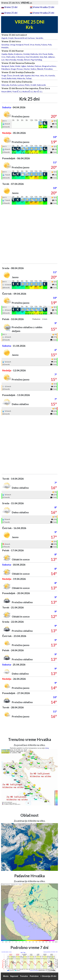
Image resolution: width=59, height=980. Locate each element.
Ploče (27, 85)
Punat (45, 54)
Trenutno (24, 976)
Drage (13, 69)
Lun (3, 60)
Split (22, 76)
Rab (46, 57)
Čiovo (10, 76)
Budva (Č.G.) (28, 92)
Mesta (6, 976)
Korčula (13, 85)
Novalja (20, 60)
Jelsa (42, 76)
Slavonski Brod (21, 38)
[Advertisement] (29, 234)
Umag (12, 45)
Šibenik (40, 69)
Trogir (4, 76)
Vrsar (32, 45)
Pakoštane (6, 69)
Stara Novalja (11, 60)
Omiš (4, 78)
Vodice (33, 69)
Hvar (37, 76)
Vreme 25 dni (11, 13)
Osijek (11, 38)
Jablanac (51, 57)
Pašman (38, 66)
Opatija (4, 54)
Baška (51, 54)
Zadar (12, 66)
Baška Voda (11, 78)
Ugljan (24, 66)
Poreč (27, 45)
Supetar (28, 76)
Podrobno (34, 976)
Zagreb (4, 38)
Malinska (34, 54)
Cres (3, 57)
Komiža (52, 76)
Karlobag (38, 60)
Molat (18, 66)
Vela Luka (5, 85)
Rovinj (38, 45)
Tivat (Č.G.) (17, 92)
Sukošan (31, 66)
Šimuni (27, 60)
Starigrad (5, 66)
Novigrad (20, 45)
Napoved (14, 976)
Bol (33, 76)
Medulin (5, 47)
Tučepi (29, 78)
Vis (46, 76)
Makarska (21, 78)
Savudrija (5, 45)
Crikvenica (20, 57)
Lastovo (21, 85)
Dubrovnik (41, 85)
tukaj (47, 748)
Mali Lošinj (11, 57)
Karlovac (31, 38)
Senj (41, 57)
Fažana (44, 45)
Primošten (48, 69)
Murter (27, 69)
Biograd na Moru (49, 66)
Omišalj (26, 54)
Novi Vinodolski (32, 57)
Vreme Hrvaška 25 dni (43, 13)
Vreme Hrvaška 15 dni (43, 7)
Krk (40, 54)
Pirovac (20, 69)
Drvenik (16, 76)
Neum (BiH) (6, 92)
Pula (50, 45)
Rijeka (11, 54)
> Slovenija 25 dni (48, 976)
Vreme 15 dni (11, 7)
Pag (32, 60)
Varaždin (39, 38)
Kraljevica (18, 54)
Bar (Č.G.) (38, 92)
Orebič (33, 85)
